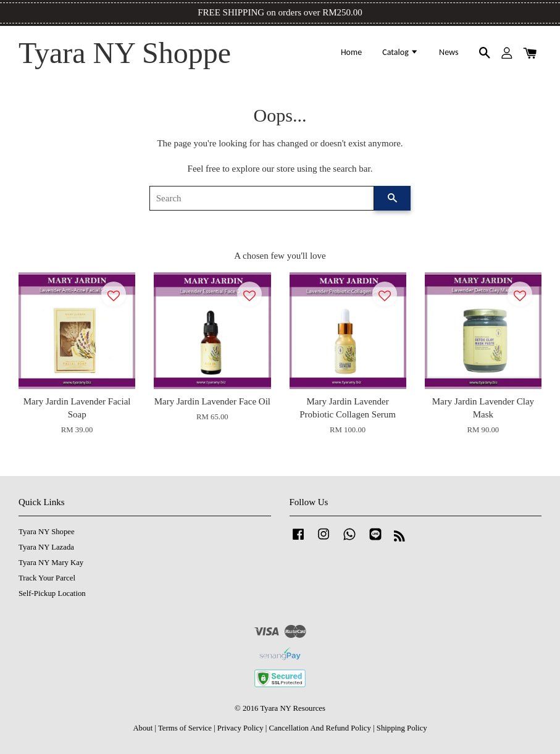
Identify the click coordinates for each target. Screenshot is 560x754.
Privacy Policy (240, 728)
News (449, 52)
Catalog (400, 52)
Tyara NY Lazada (46, 547)
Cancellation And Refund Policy (320, 728)
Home (351, 52)
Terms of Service (185, 728)
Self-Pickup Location (52, 593)
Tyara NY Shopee (47, 532)
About (143, 728)
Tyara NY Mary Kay (51, 563)
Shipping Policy (402, 728)
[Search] (262, 198)
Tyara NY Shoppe (125, 53)
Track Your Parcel (47, 578)
